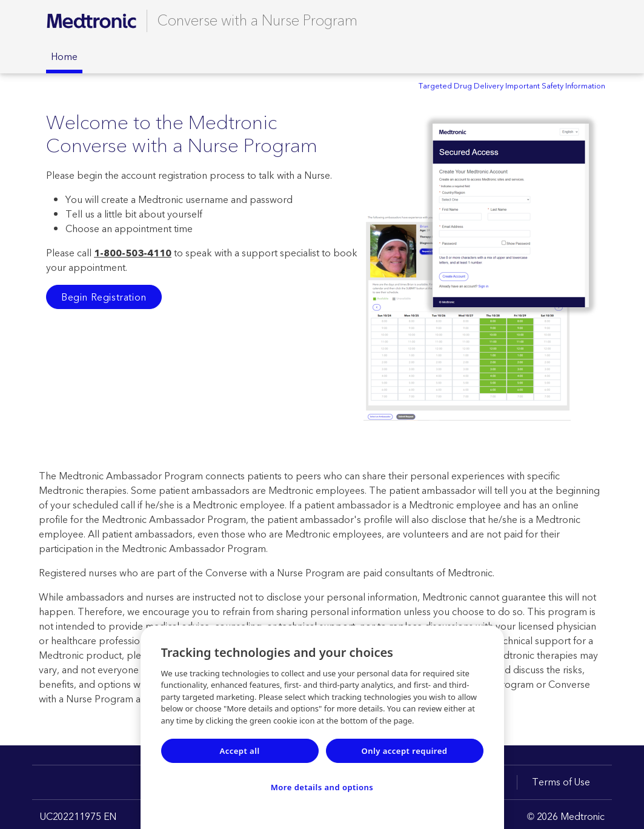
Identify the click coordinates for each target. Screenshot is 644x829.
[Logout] (593, 21)
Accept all (239, 751)
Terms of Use (561, 782)
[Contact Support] (574, 21)
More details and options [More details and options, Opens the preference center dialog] (322, 787)
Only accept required (405, 751)
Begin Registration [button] (104, 298)
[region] (322, 727)
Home (64, 57)
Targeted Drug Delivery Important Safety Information (512, 86)
